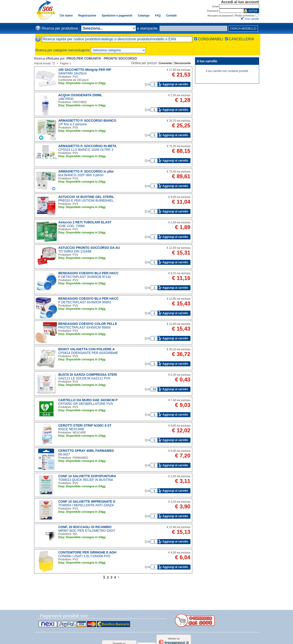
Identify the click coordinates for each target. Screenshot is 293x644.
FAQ (158, 16)
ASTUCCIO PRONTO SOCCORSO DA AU (89, 248)
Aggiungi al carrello (175, 84)
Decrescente (183, 63)
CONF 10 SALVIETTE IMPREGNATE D (87, 501)
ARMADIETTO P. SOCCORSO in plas (86, 171)
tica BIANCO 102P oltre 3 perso (81, 175)
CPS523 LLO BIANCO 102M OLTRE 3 (86, 150)
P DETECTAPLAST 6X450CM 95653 (85, 302)
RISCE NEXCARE (71, 429)
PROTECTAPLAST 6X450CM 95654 (84, 327)
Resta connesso (244, 16)
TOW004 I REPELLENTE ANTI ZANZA (86, 505)
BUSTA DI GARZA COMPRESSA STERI (88, 375)
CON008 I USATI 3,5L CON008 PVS (84, 556)
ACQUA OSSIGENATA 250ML (80, 95)
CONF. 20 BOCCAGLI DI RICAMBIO (85, 527)
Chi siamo (66, 16)
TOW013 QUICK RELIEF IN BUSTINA (86, 480)
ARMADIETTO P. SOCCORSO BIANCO (87, 121)
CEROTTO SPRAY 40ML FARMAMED (86, 451)
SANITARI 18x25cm (73, 73)
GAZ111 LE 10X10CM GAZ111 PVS (84, 378)
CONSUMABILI (210, 39)
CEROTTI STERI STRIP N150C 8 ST (85, 425)
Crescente (165, 63)
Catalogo (144, 16)
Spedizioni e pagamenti (117, 16)
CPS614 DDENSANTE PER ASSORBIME (88, 353)
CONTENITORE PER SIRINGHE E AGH (87, 552)
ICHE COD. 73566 (72, 226)
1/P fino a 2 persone (73, 124)
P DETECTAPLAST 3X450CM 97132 (85, 277)
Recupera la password (220, 16)
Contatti (171, 16)
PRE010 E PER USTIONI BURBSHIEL (86, 200)
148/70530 (66, 99)
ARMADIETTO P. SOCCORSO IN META (87, 146)
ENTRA (253, 11)
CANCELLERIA (241, 39)
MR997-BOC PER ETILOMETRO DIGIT (87, 531)
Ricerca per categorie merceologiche (63, 50)
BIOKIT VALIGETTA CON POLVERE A (87, 349)
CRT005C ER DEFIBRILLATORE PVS (86, 404)
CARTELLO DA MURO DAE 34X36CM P (88, 400)
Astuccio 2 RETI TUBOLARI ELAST (85, 222)
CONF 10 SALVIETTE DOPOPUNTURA (87, 476)
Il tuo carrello (252, 19)
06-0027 (64, 454)
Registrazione (87, 16)
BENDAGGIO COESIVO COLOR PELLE (88, 324)
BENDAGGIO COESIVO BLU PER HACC (89, 273)
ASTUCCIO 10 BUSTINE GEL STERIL (86, 197)
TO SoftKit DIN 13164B (75, 251)
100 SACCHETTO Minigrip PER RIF (85, 70)
